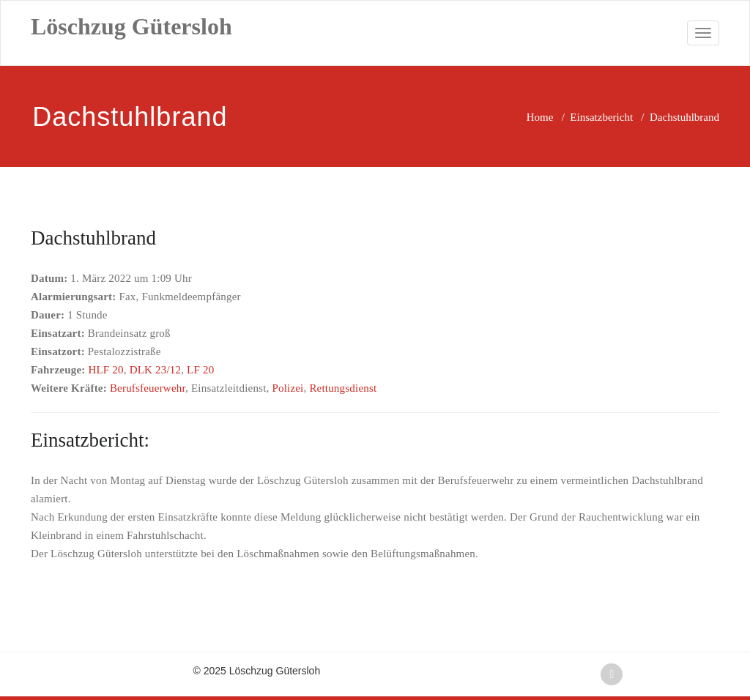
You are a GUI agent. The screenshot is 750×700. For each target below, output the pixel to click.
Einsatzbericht (601, 117)
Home (540, 117)
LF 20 (200, 370)
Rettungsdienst (343, 388)
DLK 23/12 (156, 370)
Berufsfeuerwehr (148, 388)
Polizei (287, 388)
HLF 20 (105, 370)
